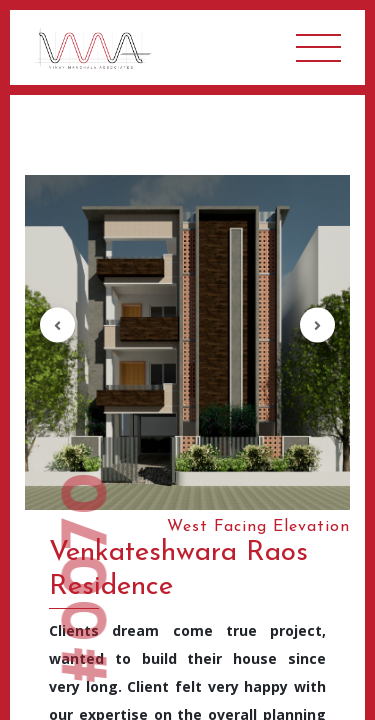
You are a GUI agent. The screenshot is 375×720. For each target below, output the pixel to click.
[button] (57, 325)
